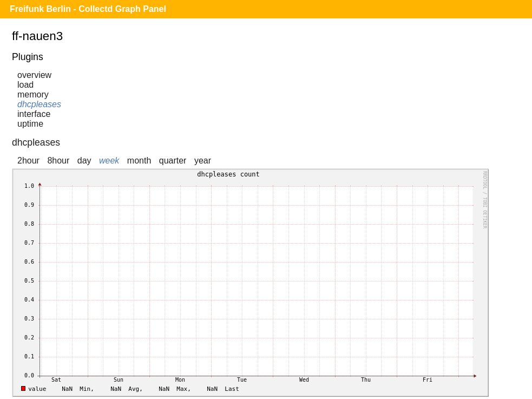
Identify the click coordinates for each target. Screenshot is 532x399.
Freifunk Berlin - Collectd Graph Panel (88, 9)
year (203, 161)
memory (33, 94)
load (25, 85)
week (109, 161)
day (84, 161)
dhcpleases (39, 104)
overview (34, 75)
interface (34, 114)
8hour (58, 161)
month (139, 161)
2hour (28, 161)
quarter (173, 161)
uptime (30, 124)
